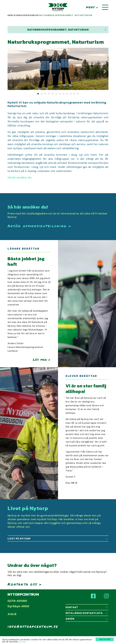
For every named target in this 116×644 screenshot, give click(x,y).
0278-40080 (17, 601)
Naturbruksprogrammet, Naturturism (67, 30)
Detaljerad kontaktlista (86, 613)
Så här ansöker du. (20, 177)
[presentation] (11, 72)
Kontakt (86, 607)
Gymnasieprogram (26, 15)
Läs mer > (42, 360)
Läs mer (22, 642)
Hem (10, 15)
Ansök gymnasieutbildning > (39, 226)
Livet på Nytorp (57, 539)
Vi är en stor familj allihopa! (86, 389)
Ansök (86, 619)
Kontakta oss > (25, 584)
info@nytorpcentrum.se (33, 626)
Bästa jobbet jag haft (26, 262)
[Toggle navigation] (105, 8)
